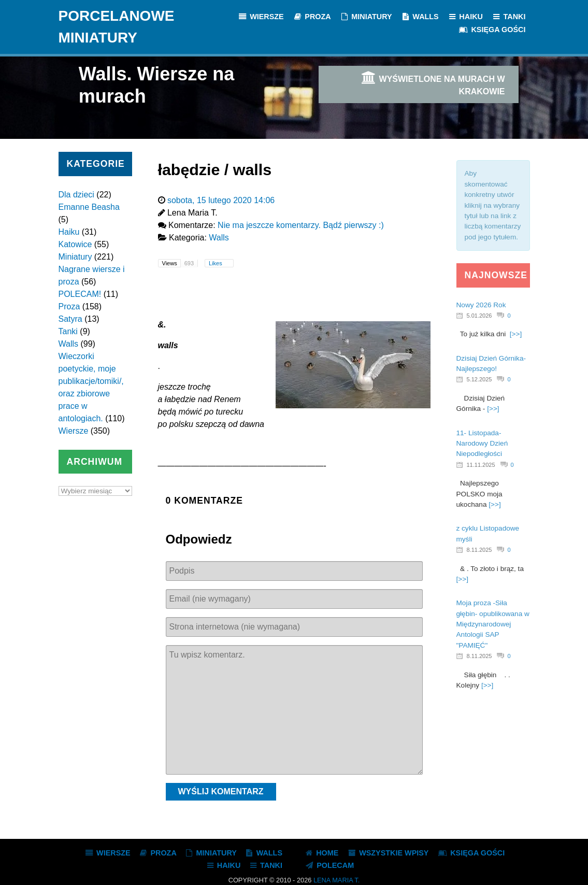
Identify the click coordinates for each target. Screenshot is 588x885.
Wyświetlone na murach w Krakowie (433, 83)
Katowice (75, 244)
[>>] (516, 334)
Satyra (70, 319)
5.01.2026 (479, 316)
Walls (69, 344)
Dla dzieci (76, 195)
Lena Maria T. (336, 880)
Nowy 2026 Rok (481, 305)
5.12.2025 (479, 379)
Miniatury (75, 257)
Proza (69, 306)
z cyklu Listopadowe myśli (488, 533)
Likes (216, 263)
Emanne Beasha (89, 207)
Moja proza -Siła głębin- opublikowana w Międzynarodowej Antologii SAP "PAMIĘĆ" (493, 624)
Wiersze (74, 431)
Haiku (69, 232)
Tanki (68, 331)
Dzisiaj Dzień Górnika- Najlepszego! (491, 363)
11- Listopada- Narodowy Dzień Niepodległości (482, 444)
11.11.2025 (481, 465)
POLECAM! (80, 294)
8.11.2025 (479, 550)
